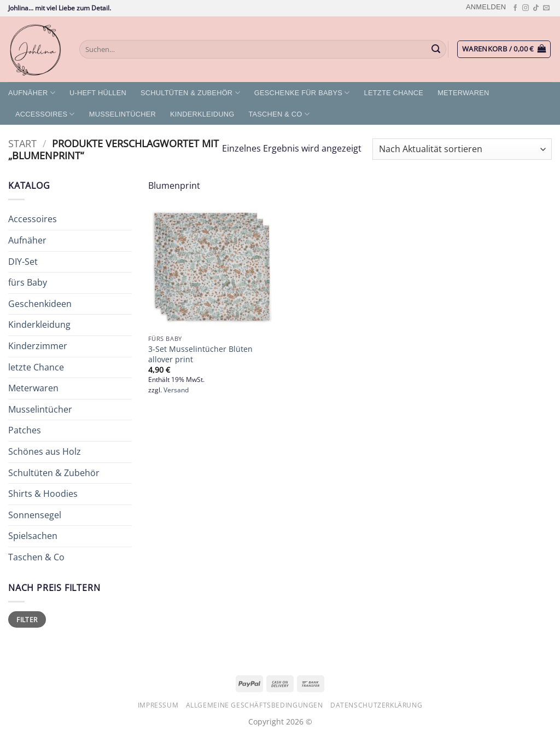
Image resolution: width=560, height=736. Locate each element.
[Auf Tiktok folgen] (536, 8)
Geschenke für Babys (302, 93)
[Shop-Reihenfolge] (462, 149)
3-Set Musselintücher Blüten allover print (200, 354)
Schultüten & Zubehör (190, 93)
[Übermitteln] (436, 49)
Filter (27, 619)
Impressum (158, 705)
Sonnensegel (35, 515)
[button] (486, 7)
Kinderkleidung (202, 114)
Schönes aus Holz (45, 451)
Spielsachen (33, 536)
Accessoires (45, 114)
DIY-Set (23, 262)
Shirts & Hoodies (43, 494)
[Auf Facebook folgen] (515, 8)
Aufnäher (32, 93)
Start (22, 143)
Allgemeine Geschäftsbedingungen (255, 705)
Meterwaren (463, 93)
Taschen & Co (279, 114)
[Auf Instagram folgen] (526, 8)
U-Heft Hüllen (98, 93)
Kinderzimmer (38, 346)
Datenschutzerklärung (376, 705)
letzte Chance (394, 93)
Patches (25, 430)
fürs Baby (28, 282)
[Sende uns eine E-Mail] (546, 8)
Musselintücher (122, 114)
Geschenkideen (40, 304)
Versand (176, 390)
